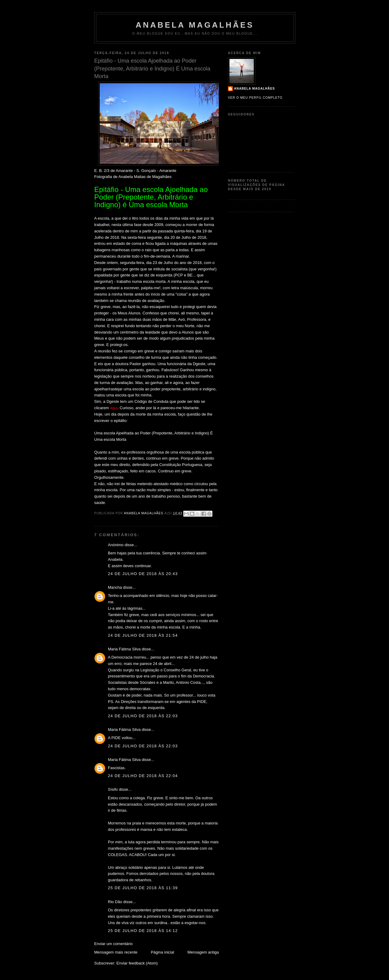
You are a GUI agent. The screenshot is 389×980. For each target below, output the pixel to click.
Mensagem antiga (203, 952)
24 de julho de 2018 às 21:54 (143, 635)
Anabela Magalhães (195, 25)
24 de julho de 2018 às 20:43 (143, 574)
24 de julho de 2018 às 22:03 (143, 716)
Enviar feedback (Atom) (137, 963)
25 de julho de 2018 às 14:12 (143, 931)
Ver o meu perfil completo (255, 98)
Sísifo (113, 789)
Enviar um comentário (113, 944)
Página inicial (162, 952)
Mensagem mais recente (116, 952)
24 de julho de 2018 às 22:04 (143, 776)
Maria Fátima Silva (124, 649)
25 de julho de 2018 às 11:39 (143, 888)
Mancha (115, 587)
